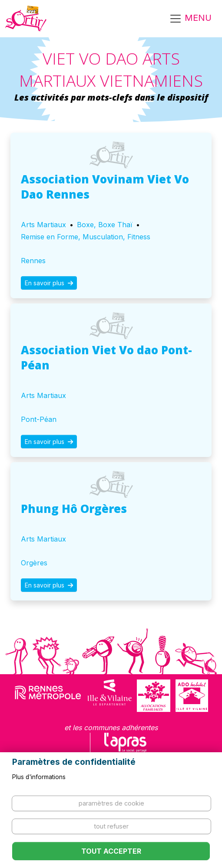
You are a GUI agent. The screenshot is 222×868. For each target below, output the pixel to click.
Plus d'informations (39, 777)
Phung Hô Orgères (74, 509)
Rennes (33, 261)
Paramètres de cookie (111, 803)
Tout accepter (111, 851)
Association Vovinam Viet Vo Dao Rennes (105, 187)
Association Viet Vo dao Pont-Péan (106, 357)
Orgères (34, 563)
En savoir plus (49, 283)
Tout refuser (111, 826)
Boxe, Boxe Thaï (105, 225)
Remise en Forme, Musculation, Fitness (86, 237)
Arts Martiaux (43, 225)
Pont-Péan (39, 419)
